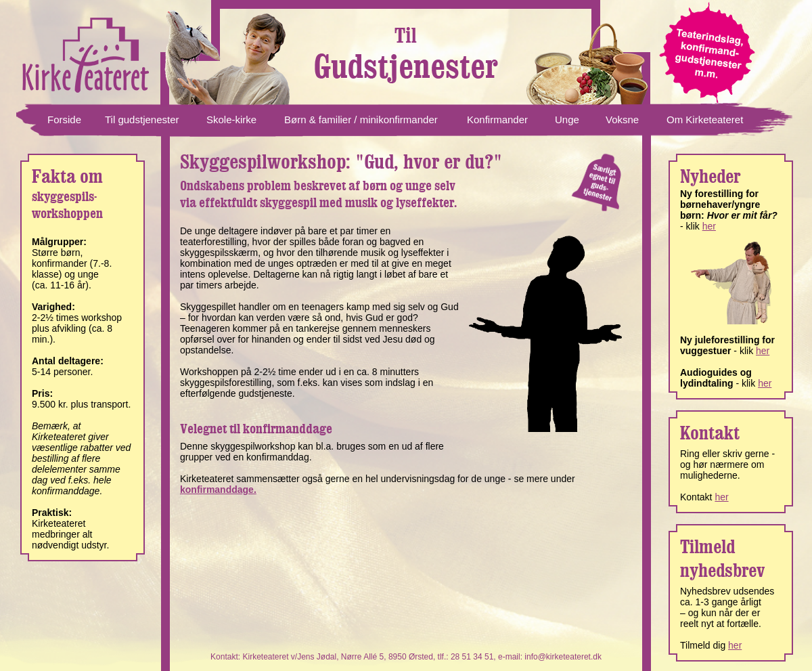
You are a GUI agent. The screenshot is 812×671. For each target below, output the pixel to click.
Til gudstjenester (142, 120)
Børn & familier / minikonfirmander (361, 120)
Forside (64, 120)
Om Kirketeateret (705, 120)
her (709, 226)
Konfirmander (497, 120)
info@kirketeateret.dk (563, 657)
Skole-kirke (231, 120)
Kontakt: (226, 657)
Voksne (622, 120)
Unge (567, 120)
